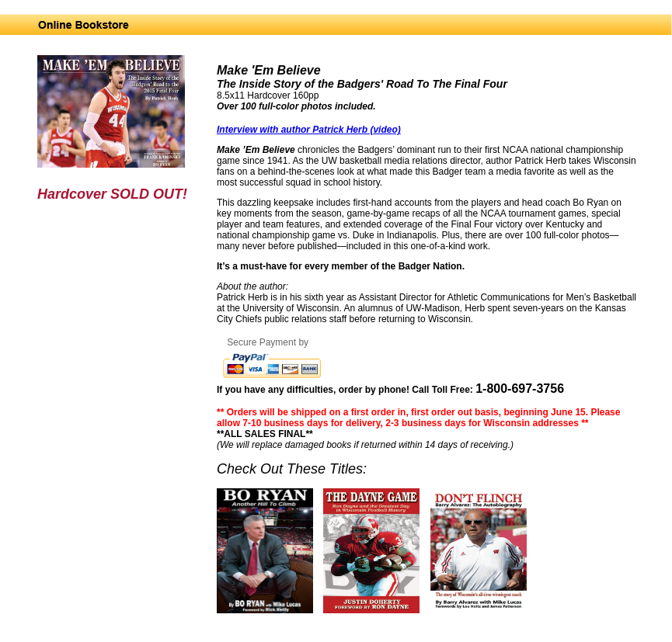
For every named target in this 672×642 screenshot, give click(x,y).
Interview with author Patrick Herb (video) (309, 130)
